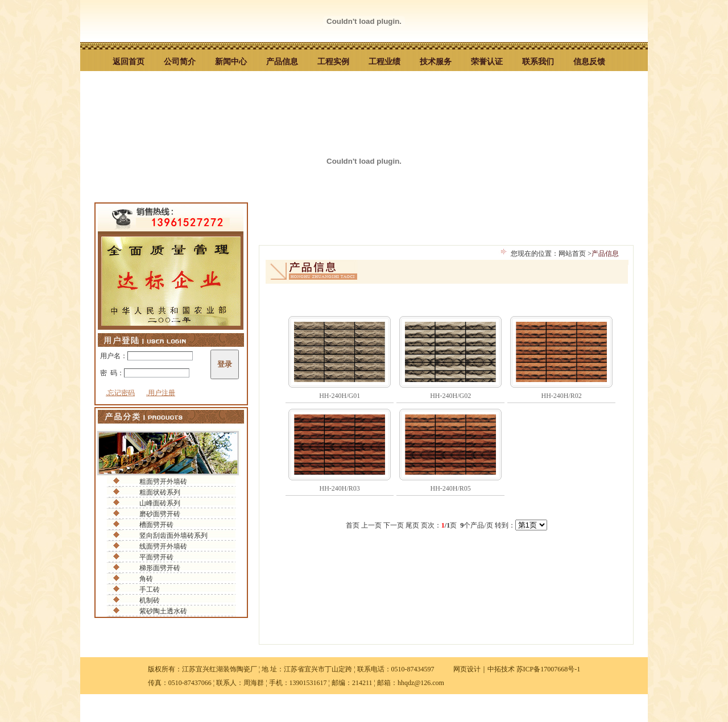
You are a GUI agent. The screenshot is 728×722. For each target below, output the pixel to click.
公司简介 (180, 62)
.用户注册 (161, 393)
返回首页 (129, 62)
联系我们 (538, 62)
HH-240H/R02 (562, 396)
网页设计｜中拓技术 (484, 669)
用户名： (146, 356)
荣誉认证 (487, 62)
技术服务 (436, 62)
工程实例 (333, 62)
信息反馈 (589, 62)
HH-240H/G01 (340, 396)
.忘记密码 (120, 393)
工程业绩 (384, 62)
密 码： (145, 373)
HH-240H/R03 (340, 488)
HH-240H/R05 (451, 488)
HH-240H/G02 (450, 396)
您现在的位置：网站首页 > (558, 252)
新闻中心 (231, 62)
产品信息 (282, 62)
